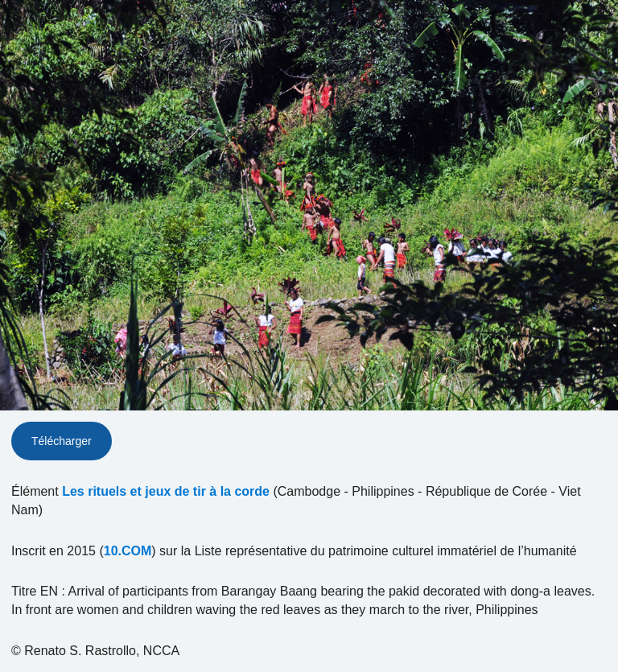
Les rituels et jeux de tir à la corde (166, 491)
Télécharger (62, 441)
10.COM (128, 551)
